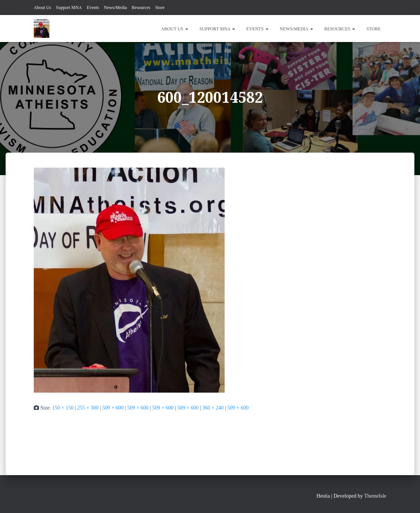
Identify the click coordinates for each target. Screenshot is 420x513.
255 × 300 (88, 408)
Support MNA (69, 7)
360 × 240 (213, 408)
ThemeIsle (375, 496)
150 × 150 (63, 408)
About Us (42, 7)
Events (93, 7)
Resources (141, 7)
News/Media (115, 7)
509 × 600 (113, 408)
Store (160, 7)
